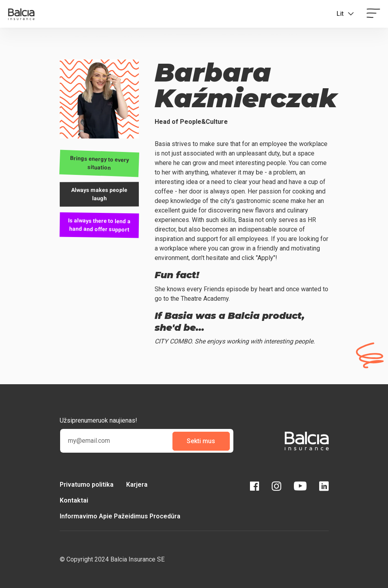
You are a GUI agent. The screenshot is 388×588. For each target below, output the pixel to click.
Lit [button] (340, 14)
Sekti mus (201, 441)
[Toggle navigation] (373, 14)
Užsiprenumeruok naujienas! (98, 420)
